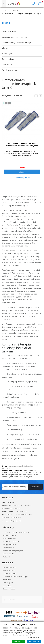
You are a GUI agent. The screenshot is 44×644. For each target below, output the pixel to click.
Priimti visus (19, 641)
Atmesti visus (34, 641)
